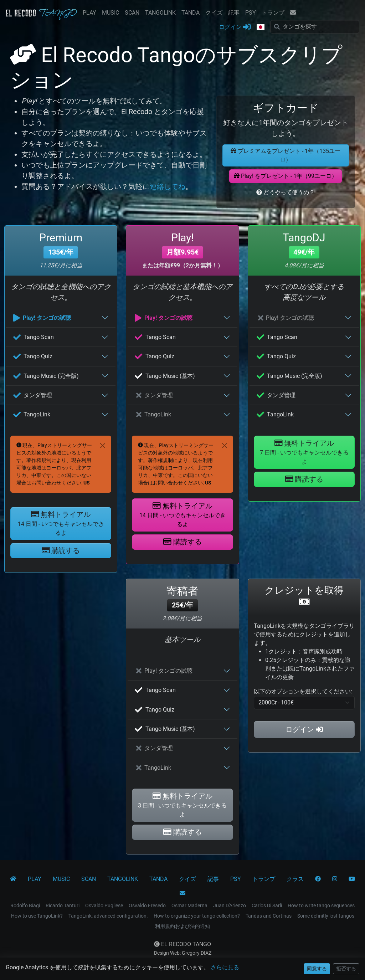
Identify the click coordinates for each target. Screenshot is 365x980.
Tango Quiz (33, 356)
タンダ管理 (33, 395)
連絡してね (168, 186)
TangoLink (32, 414)
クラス (295, 879)
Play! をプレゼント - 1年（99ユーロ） (286, 176)
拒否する (346, 969)
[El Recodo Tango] (13, 879)
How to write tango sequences (321, 905)
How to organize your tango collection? (197, 916)
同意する (317, 969)
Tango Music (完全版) (46, 376)
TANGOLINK (160, 13)
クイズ (214, 13)
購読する (61, 550)
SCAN (132, 13)
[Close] (103, 446)
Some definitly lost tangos (326, 916)
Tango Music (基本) (165, 376)
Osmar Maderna (189, 905)
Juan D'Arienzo (230, 905)
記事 (234, 13)
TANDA (191, 13)
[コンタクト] (182, 893)
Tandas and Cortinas (269, 916)
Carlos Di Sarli (267, 905)
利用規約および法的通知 (182, 926)
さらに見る (225, 967)
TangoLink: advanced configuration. (108, 916)
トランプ (273, 13)
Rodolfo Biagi (25, 905)
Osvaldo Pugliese (104, 905)
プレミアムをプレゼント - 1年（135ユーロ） (286, 155)
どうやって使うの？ (286, 192)
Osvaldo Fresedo (147, 905)
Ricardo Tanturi (63, 905)
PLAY (89, 13)
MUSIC (110, 13)
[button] (261, 27)
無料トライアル (61, 523)
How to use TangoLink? (37, 916)
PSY (251, 13)
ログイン (235, 27)
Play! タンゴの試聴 (42, 318)
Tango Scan (34, 337)
